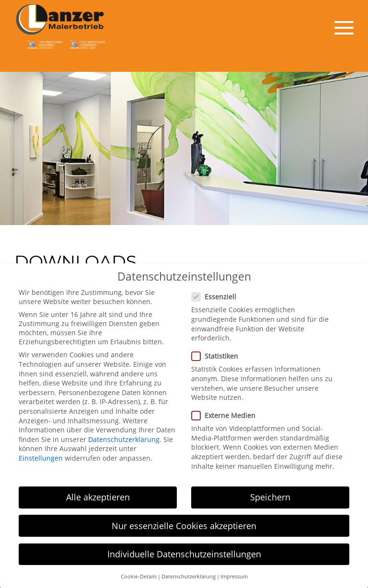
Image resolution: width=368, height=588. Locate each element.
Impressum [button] (234, 571)
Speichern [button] (270, 492)
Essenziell (217, 291)
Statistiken (218, 351)
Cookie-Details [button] (139, 571)
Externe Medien (226, 410)
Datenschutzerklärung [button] (189, 571)
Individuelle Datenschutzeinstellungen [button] (184, 548)
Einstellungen (41, 453)
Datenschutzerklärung (124, 434)
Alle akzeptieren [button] (98, 492)
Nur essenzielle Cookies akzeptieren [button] (184, 520)
